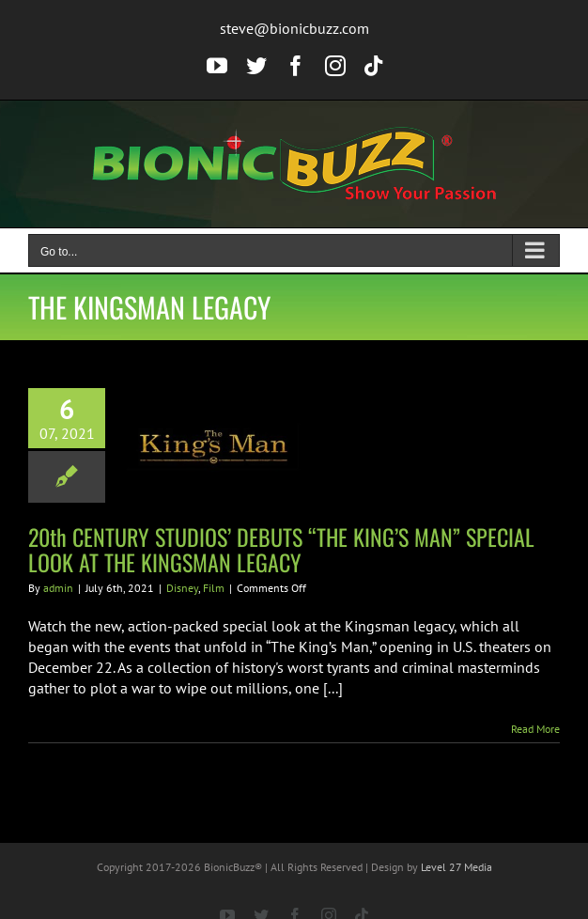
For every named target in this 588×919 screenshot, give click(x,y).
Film (214, 588)
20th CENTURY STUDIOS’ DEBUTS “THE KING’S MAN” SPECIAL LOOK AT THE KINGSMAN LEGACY (281, 549)
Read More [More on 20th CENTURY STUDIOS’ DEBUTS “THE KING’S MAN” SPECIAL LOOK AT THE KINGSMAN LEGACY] (535, 729)
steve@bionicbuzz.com (294, 28)
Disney (182, 588)
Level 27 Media (456, 867)
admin (58, 588)
